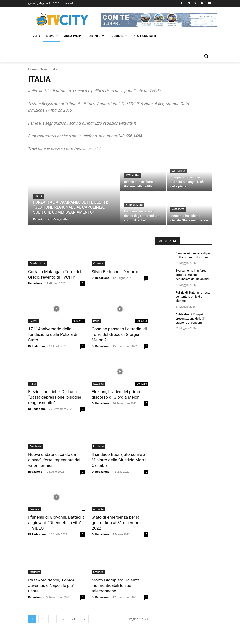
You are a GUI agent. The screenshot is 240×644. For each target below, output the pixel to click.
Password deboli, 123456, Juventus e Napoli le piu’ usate (52, 585)
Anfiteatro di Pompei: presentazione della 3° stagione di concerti (190, 319)
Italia (39, 196)
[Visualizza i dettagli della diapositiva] (159, 20)
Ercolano (98, 446)
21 (74, 619)
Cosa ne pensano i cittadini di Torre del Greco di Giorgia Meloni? (119, 334)
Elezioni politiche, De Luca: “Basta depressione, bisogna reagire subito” (55, 397)
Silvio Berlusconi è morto (115, 272)
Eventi (33, 321)
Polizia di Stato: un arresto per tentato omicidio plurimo (193, 297)
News (44, 69)
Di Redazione (100, 278)
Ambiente (178, 210)
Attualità (132, 175)
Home (32, 69)
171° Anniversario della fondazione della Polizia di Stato (53, 334)
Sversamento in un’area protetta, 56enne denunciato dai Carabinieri (193, 275)
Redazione (35, 283)
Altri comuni (134, 205)
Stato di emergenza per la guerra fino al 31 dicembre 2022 (116, 523)
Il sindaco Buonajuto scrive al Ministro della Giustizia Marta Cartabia (119, 460)
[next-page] (84, 619)
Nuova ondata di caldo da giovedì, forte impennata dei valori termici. (54, 460)
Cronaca (98, 263)
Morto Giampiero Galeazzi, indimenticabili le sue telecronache (117, 585)
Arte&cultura (37, 263)
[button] (206, 56)
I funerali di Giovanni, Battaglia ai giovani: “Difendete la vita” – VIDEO (56, 523)
